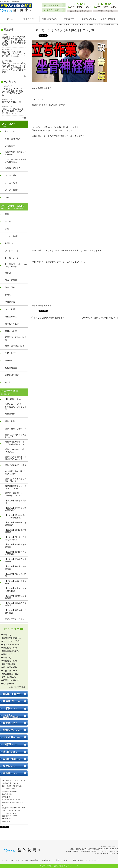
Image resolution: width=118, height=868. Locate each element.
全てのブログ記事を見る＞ (18, 687)
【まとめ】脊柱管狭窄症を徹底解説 (16, 509)
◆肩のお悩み (7, 667)
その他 (8, 382)
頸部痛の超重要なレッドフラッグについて (16, 494)
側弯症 (8, 295)
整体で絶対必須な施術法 (16, 465)
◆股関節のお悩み (9, 680)
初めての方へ (30, 19)
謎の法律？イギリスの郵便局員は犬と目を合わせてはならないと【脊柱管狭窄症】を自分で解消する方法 (14, 41)
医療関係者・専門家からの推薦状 (16, 153)
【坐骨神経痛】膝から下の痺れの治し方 (98, 318)
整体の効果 (10, 421)
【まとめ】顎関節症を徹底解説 (16, 531)
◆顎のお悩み (7, 677)
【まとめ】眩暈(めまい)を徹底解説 (15, 590)
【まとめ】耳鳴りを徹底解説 (16, 582)
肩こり (8, 221)
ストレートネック (13, 251)
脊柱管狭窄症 (11, 317)
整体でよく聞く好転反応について (16, 436)
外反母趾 (9, 360)
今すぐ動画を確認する (42, 88)
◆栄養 (4, 658)
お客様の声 (69, 19)
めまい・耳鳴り (12, 236)
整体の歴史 (10, 414)
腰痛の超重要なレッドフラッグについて (16, 487)
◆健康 (4, 654)
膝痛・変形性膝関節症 (15, 346)
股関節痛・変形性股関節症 (16, 339)
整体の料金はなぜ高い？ (16, 429)
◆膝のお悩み (7, 661)
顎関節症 (9, 243)
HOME (60, 24)
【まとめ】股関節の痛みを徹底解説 (16, 553)
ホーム (10, 19)
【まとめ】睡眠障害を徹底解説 (16, 604)
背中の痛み (10, 287)
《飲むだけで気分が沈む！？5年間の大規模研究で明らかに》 (13, 111)
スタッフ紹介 (11, 175)
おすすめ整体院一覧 (12, 102)
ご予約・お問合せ (108, 19)
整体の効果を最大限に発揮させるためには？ (16, 458)
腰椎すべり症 (11, 331)
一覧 (24, 76)
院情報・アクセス (88, 19)
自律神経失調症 (12, 375)
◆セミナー (6, 684)
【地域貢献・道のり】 (15, 399)
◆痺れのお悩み (72, 24)
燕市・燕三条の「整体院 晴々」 (59, 866)
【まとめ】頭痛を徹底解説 (16, 575)
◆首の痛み (6, 664)
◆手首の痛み (7, 671)
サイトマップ (93, 860)
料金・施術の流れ (49, 19)
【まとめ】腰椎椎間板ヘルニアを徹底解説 (16, 516)
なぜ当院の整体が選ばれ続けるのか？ (16, 473)
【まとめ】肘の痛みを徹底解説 (16, 546)
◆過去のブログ (8, 638)
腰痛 (7, 214)
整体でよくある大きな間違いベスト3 (16, 480)
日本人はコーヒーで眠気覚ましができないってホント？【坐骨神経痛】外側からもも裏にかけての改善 (14, 68)
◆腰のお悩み (7, 648)
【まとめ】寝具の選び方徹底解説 (16, 612)
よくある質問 (11, 183)
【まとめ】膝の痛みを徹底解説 (16, 560)
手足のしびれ (11, 353)
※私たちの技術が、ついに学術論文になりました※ (16, 407)
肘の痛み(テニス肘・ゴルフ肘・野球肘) (16, 265)
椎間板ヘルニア (12, 324)
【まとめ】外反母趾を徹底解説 (16, 568)
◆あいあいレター (9, 644)
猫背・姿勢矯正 (12, 280)
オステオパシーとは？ (15, 619)
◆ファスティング (9, 641)
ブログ (8, 197)
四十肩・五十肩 (12, 258)
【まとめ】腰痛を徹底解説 (16, 502)
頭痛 (7, 229)
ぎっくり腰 (10, 309)
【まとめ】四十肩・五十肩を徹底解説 (16, 538)
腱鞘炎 (8, 273)
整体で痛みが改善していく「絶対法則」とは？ (16, 443)
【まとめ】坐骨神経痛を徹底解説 (16, 524)
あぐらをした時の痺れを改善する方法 (50, 318)
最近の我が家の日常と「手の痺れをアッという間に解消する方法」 (14, 54)
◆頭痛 (4, 635)
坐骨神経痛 (10, 302)
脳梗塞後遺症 (11, 368)
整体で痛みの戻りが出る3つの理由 (16, 451)
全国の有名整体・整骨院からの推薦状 (16, 161)
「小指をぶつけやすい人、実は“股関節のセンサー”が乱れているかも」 (13, 92)
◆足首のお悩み (8, 674)
